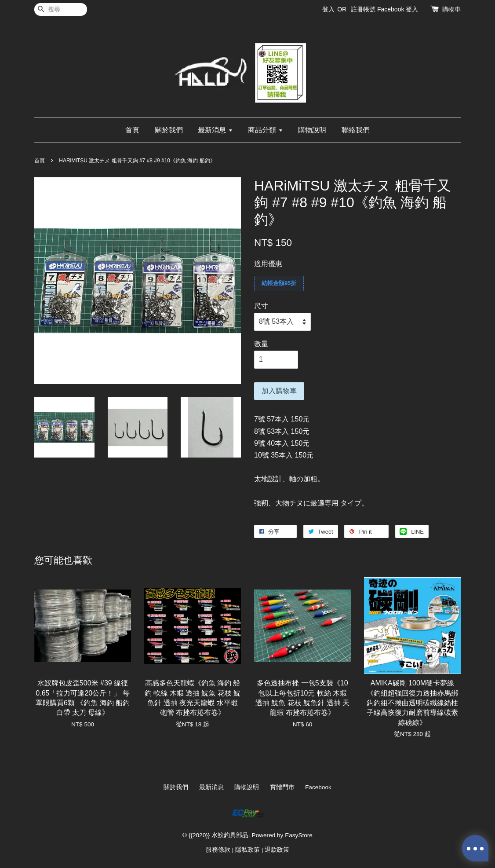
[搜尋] (61, 9)
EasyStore (299, 835)
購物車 (451, 9)
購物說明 (312, 130)
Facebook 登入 (398, 9)
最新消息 (215, 130)
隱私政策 (247, 850)
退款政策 (277, 850)
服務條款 (218, 850)
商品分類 (265, 130)
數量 (261, 344)
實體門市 (282, 787)
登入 (328, 9)
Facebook (318, 787)
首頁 (132, 130)
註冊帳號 (363, 9)
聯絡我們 (356, 130)
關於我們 (169, 130)
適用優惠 (268, 264)
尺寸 (261, 306)
